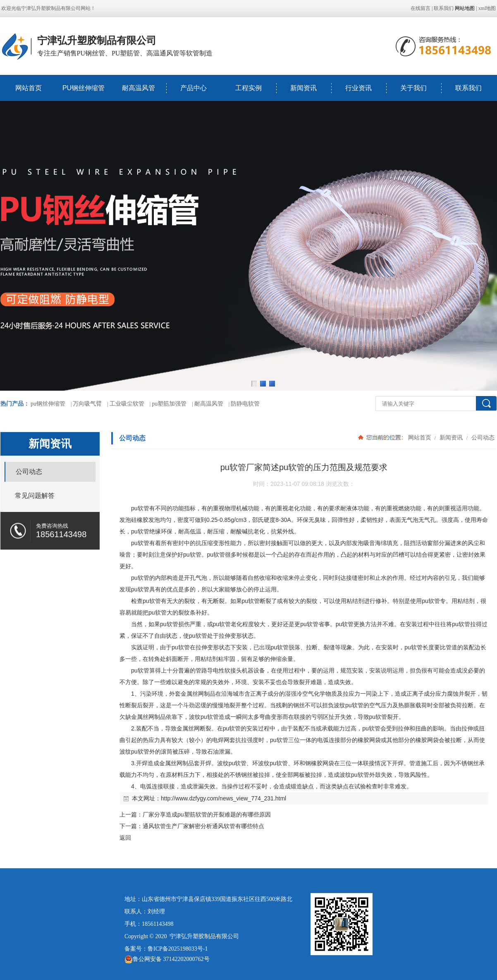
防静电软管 (245, 404)
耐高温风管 (139, 88)
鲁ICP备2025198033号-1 (178, 949)
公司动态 (482, 437)
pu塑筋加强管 (169, 404)
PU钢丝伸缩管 (84, 88)
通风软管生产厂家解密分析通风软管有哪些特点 (203, 826)
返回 (125, 838)
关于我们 (413, 88)
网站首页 (29, 88)
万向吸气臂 (87, 404)
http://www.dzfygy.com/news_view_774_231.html (223, 798)
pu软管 (140, 508)
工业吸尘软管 (127, 404)
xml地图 (487, 8)
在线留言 (421, 8)
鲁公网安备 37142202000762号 (167, 959)
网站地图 (465, 8)
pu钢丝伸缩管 (48, 404)
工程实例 (248, 88)
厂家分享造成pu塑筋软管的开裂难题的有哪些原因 (207, 814)
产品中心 (194, 88)
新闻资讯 (303, 88)
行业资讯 (358, 88)
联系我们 (444, 8)
